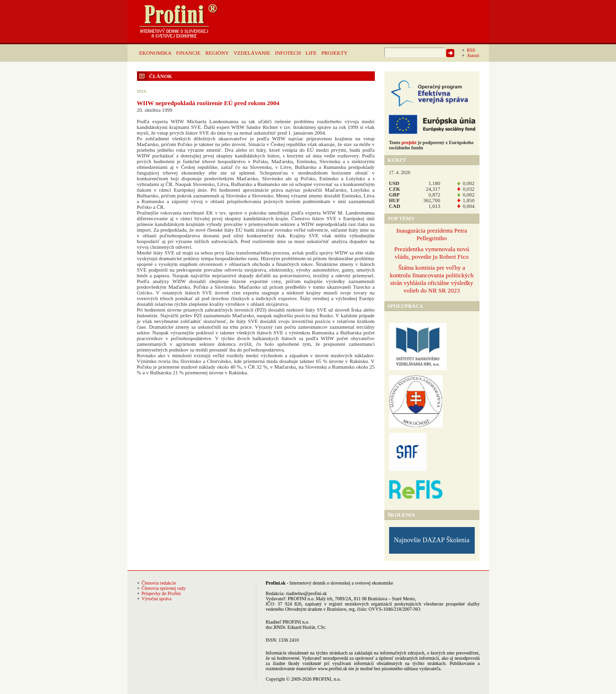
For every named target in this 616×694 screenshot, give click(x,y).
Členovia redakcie (159, 583)
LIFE (311, 53)
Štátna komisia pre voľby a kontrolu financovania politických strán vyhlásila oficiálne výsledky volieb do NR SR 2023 (431, 279)
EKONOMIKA (156, 53)
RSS (471, 50)
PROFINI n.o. (301, 599)
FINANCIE (188, 53)
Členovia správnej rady (164, 588)
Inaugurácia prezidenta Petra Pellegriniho (432, 234)
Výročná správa (157, 599)
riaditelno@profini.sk (306, 593)
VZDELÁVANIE (252, 53)
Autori (473, 55)
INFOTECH (288, 53)
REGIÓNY (217, 53)
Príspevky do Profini (161, 593)
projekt (409, 142)
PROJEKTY (335, 53)
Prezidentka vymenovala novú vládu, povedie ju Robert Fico (432, 253)
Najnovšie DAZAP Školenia (432, 540)
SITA (142, 91)
